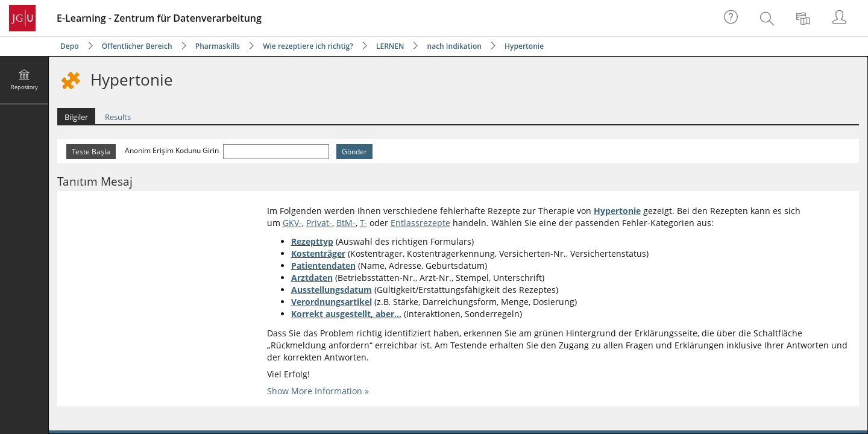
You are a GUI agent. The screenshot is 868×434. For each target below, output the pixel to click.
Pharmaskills (218, 46)
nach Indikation (454, 46)
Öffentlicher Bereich (137, 46)
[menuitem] (769, 18)
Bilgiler (76, 117)
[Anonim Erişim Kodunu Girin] (276, 152)
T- (363, 223)
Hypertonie (524, 46)
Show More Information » (318, 391)
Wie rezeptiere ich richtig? (308, 46)
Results (118, 117)
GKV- (292, 223)
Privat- (319, 223)
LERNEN (390, 46)
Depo (70, 46)
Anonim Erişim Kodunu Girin (173, 150)
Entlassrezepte (420, 223)
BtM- (346, 223)
